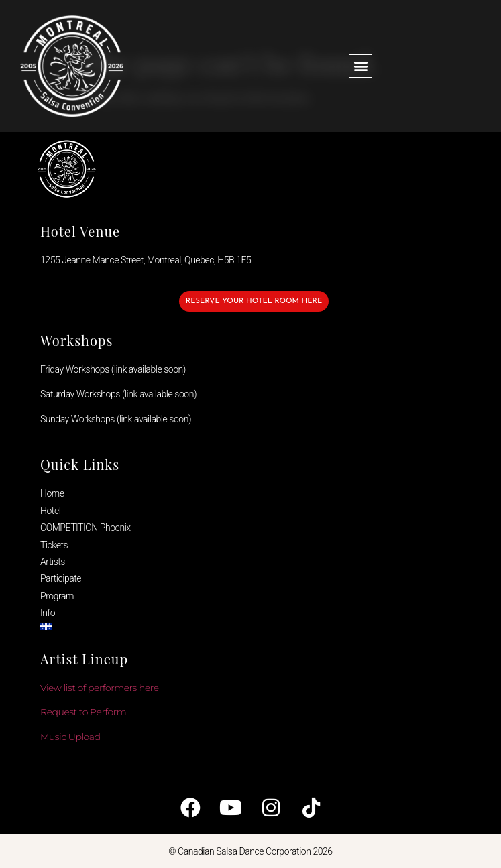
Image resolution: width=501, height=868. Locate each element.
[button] (360, 66)
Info (48, 613)
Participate (61, 578)
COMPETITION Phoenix (86, 528)
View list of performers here (100, 688)
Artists (53, 562)
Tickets (54, 545)
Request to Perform (83, 712)
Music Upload (70, 737)
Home (52, 493)
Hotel (50, 511)
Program (57, 596)
